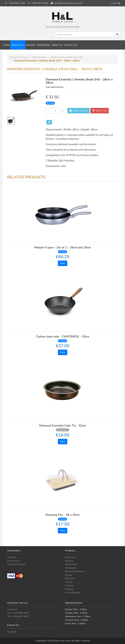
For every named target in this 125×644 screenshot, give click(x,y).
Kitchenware (71, 568)
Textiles (69, 582)
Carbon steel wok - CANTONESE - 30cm (63, 338)
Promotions (43, 45)
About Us (57, 45)
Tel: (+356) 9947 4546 (18, 616)
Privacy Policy (14, 561)
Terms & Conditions (16, 564)
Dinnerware (71, 557)
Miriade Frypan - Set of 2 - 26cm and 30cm (62, 249)
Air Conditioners (73, 593)
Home (6, 45)
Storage (69, 575)
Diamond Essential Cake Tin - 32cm (62, 427)
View (63, 263)
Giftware (69, 561)
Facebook (12, 632)
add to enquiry (78, 111)
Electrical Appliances (75, 571)
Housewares (71, 564)
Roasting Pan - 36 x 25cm (63, 517)
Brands (31, 45)
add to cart (99, 111)
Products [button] (18, 45)
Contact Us (71, 45)
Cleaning (69, 586)
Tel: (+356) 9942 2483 (18, 613)
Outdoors (69, 589)
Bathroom (70, 578)
